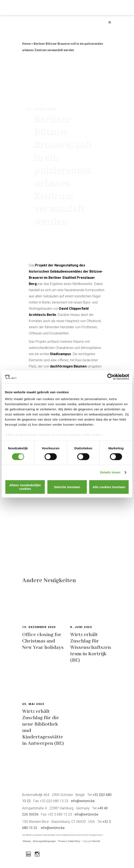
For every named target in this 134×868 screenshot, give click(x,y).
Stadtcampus (60, 354)
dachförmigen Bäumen (68, 366)
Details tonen (110, 472)
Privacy (62, 841)
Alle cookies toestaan (109, 487)
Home (26, 44)
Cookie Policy (74, 841)
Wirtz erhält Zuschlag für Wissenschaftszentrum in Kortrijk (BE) (91, 647)
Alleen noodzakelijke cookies (25, 487)
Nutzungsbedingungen (44, 841)
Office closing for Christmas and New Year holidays (43, 641)
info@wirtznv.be (83, 801)
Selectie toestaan (67, 487)
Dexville (96, 841)
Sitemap (27, 841)
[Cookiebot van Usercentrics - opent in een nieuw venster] (110, 377)
